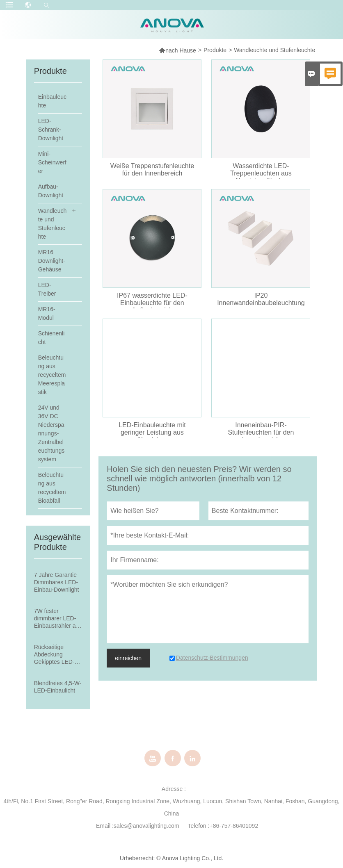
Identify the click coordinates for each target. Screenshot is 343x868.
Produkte (215, 50)
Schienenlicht (51, 338)
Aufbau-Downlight (51, 191)
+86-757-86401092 (234, 826)
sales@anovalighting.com (146, 826)
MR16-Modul (47, 313)
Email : (105, 826)
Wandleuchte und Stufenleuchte (53, 224)
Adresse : (174, 789)
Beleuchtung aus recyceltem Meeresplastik (52, 375)
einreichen (128, 658)
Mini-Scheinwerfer (52, 162)
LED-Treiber (47, 289)
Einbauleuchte (52, 101)
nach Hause (177, 50)
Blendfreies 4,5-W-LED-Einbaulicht (58, 687)
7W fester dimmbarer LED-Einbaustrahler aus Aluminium (58, 619)
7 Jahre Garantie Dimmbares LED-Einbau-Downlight (57, 582)
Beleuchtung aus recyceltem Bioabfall (52, 488)
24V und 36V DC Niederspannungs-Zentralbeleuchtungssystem (51, 433)
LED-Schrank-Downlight (51, 130)
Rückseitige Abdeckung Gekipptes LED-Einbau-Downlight (57, 655)
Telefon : (199, 826)
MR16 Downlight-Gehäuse (52, 261)
